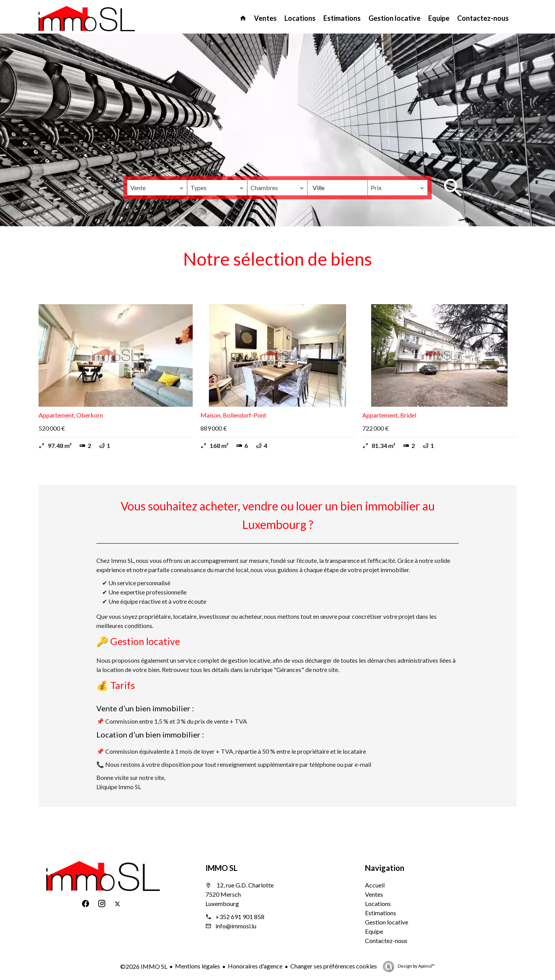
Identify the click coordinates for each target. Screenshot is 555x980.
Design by (416, 966)
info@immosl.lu (236, 926)
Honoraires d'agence (255, 966)
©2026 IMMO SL (144, 966)
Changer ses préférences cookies (334, 966)
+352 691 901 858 (240, 917)
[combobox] (157, 188)
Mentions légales (198, 966)
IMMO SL (221, 868)
